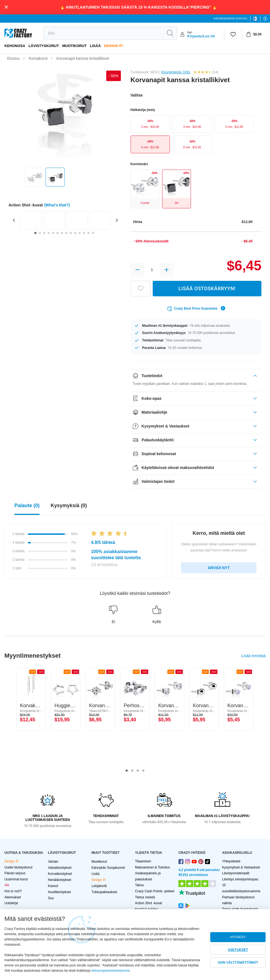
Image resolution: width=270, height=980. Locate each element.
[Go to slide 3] (44, 233)
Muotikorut (74, 46)
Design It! (114, 46)
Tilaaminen (143, 861)
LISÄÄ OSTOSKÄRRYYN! (207, 288)
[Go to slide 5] (53, 233)
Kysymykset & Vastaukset (241, 867)
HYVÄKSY (238, 937)
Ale (7, 885)
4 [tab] (143, 771)
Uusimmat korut (16, 879)
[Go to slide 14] (93, 233)
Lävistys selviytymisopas (240, 879)
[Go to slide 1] (35, 233)
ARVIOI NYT (219, 568)
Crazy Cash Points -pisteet (155, 891)
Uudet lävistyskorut (18, 867)
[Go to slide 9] (71, 233)
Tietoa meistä (145, 897)
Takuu (139, 885)
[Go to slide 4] (49, 233)
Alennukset (13, 897)
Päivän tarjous (15, 873)
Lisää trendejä (253, 656)
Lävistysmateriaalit (236, 873)
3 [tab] (138, 771)
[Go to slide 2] (40, 233)
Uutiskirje (11, 903)
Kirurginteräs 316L (176, 72)
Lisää (95, 46)
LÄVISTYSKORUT (44, 46)
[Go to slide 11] (80, 233)
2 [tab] (132, 771)
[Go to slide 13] (89, 233)
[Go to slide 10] (75, 233)
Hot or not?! (13, 891)
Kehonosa (15, 46)
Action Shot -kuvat (148, 903)
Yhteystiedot (231, 861)
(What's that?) (57, 205)
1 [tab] (127, 771)
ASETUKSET (238, 950)
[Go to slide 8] (66, 233)
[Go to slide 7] (62, 233)
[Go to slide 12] (84, 233)
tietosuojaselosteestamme (111, 971)
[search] (103, 33)
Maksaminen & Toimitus (153, 867)
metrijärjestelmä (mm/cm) (230, 18)
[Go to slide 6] (58, 233)
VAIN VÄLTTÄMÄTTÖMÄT (238, 963)
